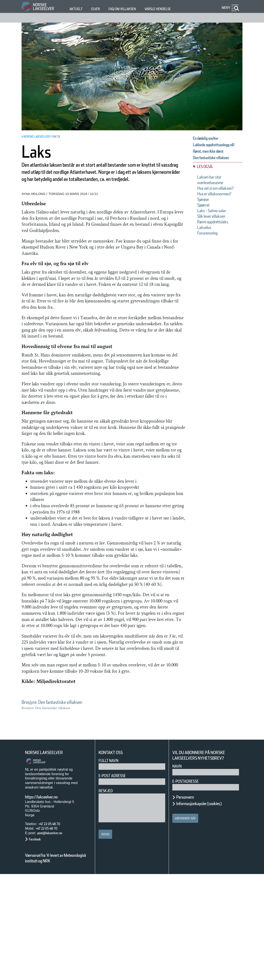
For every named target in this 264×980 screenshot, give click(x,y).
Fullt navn (110, 866)
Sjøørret (206, 225)
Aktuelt (77, 9)
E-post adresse (115, 881)
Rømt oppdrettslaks (218, 242)
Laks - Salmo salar (217, 230)
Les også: (207, 175)
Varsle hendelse (171, 9)
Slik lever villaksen (217, 236)
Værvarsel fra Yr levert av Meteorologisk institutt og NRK (58, 964)
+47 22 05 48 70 (53, 930)
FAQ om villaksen (129, 9)
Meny (225, 8)
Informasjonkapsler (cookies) (207, 909)
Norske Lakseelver (48, 858)
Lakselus (206, 247)
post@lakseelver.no (54, 939)
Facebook (37, 945)
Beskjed (107, 896)
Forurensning (211, 253)
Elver (98, 9)
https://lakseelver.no (47, 902)
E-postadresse (188, 887)
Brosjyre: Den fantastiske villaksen (63, 808)
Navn (178, 872)
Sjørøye (205, 219)
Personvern (188, 903)
